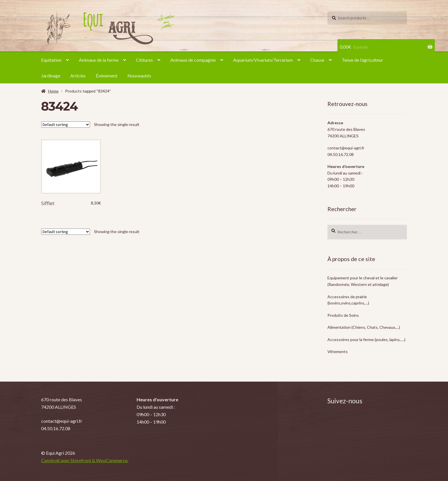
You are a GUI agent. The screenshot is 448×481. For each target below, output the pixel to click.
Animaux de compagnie (193, 60)
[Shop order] (66, 125)
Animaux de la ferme (99, 60)
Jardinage (51, 76)
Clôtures (144, 60)
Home (53, 91)
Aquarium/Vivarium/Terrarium (263, 60)
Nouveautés (139, 76)
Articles (78, 76)
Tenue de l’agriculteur (362, 60)
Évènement (107, 76)
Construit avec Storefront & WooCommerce (84, 460)
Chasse (317, 60)
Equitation (51, 60)
